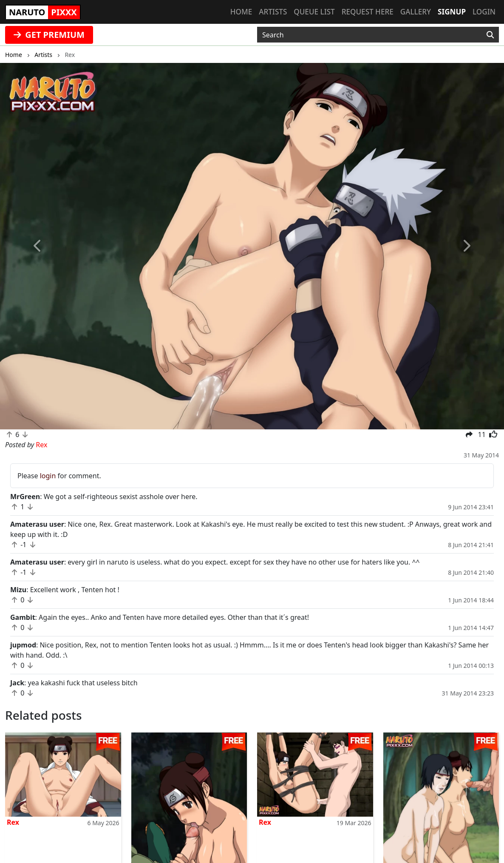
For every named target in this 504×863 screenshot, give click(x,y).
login (48, 476)
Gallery (416, 12)
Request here (368, 12)
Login (484, 12)
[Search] (490, 35)
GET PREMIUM (49, 35)
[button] (38, 246)
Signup (452, 12)
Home (241, 12)
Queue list (314, 12)
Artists (273, 12)
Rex (13, 822)
